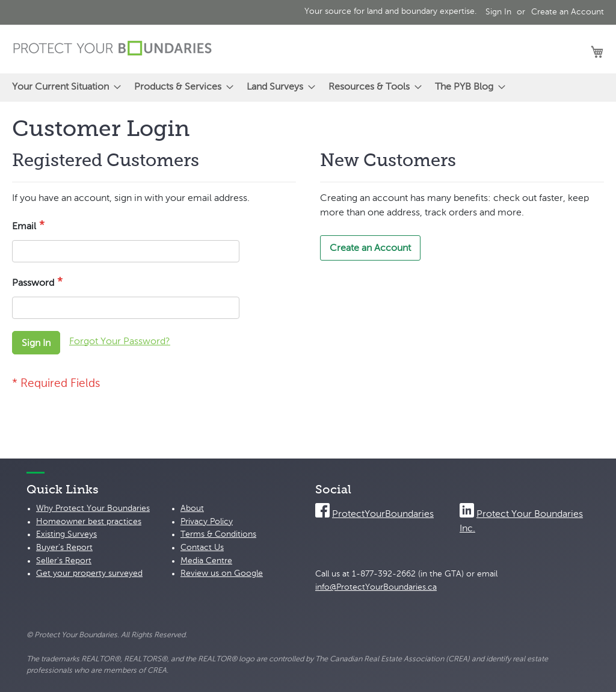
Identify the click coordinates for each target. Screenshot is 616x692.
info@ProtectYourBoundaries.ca (376, 587)
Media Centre (206, 561)
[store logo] (112, 48)
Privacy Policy (207, 522)
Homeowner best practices (89, 522)
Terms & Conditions (218, 534)
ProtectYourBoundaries (383, 514)
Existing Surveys (66, 534)
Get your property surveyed (89, 573)
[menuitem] (63, 88)
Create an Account (568, 12)
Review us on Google (222, 573)
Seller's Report (64, 561)
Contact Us (202, 548)
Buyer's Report (64, 548)
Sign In (498, 12)
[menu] (308, 88)
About (192, 508)
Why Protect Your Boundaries (93, 508)
